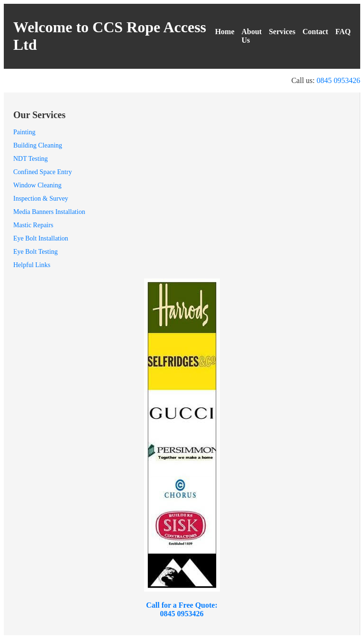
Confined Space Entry (43, 172)
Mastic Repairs (33, 225)
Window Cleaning (37, 185)
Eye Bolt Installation (41, 238)
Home (225, 32)
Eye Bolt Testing (36, 252)
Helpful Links (32, 265)
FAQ (343, 32)
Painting (24, 132)
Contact (315, 32)
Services (282, 32)
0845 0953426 (338, 80)
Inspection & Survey (41, 199)
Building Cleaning (38, 145)
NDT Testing (31, 159)
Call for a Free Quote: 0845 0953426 (182, 609)
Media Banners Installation (49, 212)
